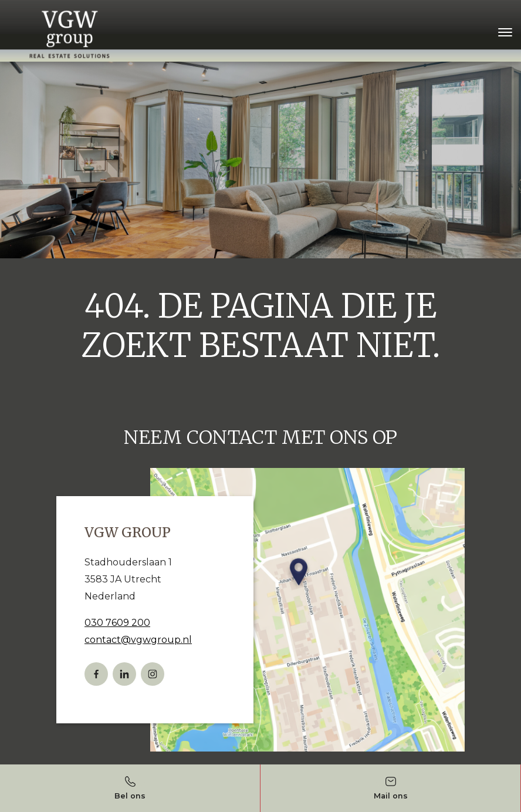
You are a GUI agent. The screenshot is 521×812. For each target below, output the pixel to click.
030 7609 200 (117, 623)
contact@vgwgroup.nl (138, 640)
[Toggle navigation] (505, 32)
